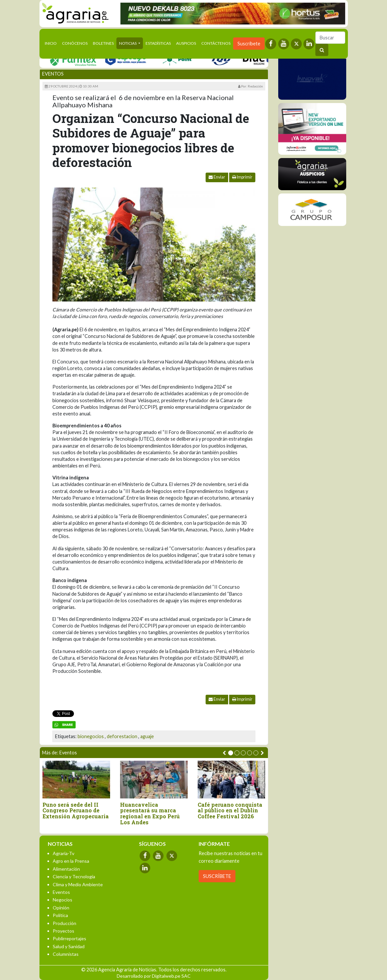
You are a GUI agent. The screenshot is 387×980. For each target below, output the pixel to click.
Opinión (61, 908)
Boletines (103, 43)
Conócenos (75, 43)
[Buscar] (330, 38)
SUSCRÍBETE (217, 876)
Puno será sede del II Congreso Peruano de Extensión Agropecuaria (76, 811)
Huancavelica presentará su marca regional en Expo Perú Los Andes (150, 813)
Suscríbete (249, 44)
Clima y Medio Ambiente (78, 884)
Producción (64, 923)
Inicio (52, 43)
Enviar (217, 177)
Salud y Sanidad (69, 946)
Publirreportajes (69, 938)
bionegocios (91, 736)
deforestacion (122, 736)
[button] (231, 753)
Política (60, 915)
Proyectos (64, 931)
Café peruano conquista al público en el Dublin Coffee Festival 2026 (230, 811)
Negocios (63, 900)
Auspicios (186, 43)
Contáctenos (216, 43)
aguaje (147, 736)
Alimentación (66, 869)
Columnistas (66, 954)
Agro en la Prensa (71, 861)
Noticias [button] (128, 43)
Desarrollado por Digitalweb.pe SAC (154, 976)
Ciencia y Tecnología (74, 876)
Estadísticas (158, 43)
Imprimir (242, 177)
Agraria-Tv (64, 853)
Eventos (53, 74)
